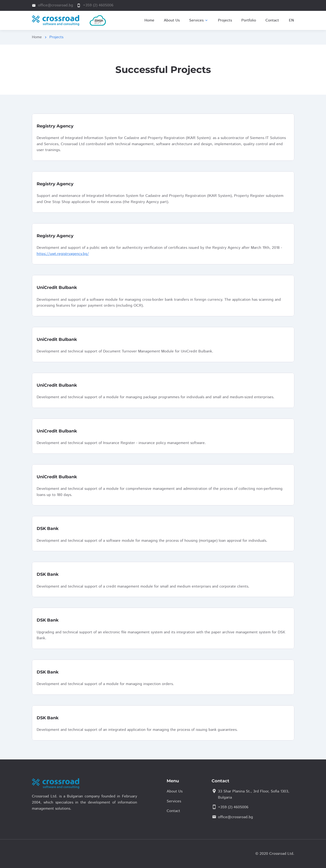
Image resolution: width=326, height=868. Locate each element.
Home (37, 37)
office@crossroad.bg (235, 817)
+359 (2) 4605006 (233, 807)
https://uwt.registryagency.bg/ (63, 254)
